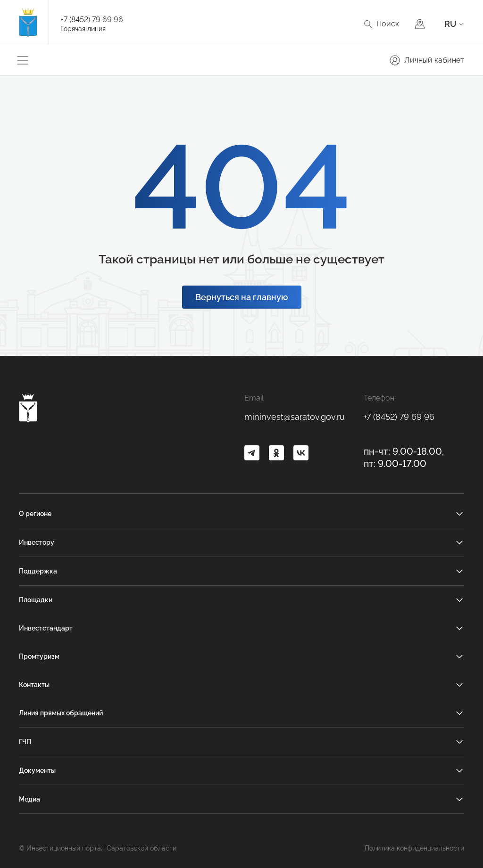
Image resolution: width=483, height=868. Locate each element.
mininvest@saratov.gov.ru (295, 417)
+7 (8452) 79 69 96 (92, 20)
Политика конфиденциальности (414, 848)
